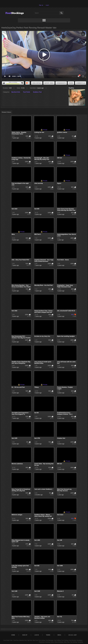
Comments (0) (81, 83)
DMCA (59, 635)
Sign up (41, 5)
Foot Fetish (27, 92)
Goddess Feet (37, 92)
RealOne (71, 88)
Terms (48, 635)
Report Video (49, 83)
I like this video (4, 83)
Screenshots (61, 83)
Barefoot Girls (16, 92)
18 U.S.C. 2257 (73, 635)
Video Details (37, 83)
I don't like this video (22, 83)
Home (13, 635)
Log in (47, 5)
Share (71, 83)
